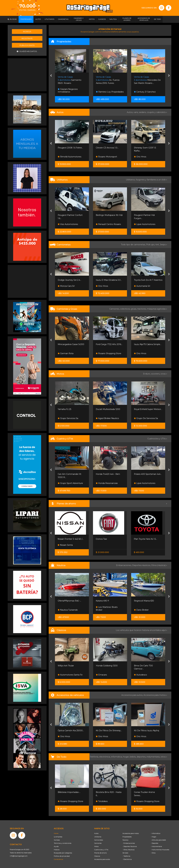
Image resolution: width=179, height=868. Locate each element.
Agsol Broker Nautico (107, 418)
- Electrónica (127, 859)
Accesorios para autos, (132, 695)
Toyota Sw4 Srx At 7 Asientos (148, 280)
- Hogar (153, 837)
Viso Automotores (68, 224)
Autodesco (140, 675)
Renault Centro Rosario (108, 224)
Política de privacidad (62, 856)
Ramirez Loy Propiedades (110, 92)
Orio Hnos (140, 157)
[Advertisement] (27, 74)
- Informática (156, 833)
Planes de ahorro (100, 853)
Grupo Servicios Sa (68, 418)
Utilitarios (98, 837)
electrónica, (105, 757)
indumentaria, (154, 757)
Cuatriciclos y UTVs (101, 850)
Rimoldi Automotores (70, 157)
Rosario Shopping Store (109, 353)
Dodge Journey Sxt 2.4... (70, 280)
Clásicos (97, 856)
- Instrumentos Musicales (160, 850)
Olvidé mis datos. (27, 51)
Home (56, 833)
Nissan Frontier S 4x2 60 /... (71, 539)
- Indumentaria (156, 846)
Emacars (101, 675)
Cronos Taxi (101, 539)
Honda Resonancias (107, 483)
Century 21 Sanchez (145, 92)
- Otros (153, 853)
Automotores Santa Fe (70, 675)
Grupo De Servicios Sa (146, 418)
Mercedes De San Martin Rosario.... (147, 80)
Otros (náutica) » (159, 565)
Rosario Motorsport (106, 157)
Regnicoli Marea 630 (144, 601)
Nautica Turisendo (68, 610)
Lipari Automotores (145, 224)
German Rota (66, 353)
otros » (164, 757)
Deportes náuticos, (142, 565)
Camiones (98, 843)
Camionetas (99, 840)
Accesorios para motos (155, 695)
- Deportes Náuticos (130, 846)
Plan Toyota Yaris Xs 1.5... (145, 539)
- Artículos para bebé (158, 840)
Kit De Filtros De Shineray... (109, 731)
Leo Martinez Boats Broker (107, 608)
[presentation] (51, 76)
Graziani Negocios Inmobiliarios (68, 91)
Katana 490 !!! (102, 601)
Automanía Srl (142, 286)
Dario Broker (141, 610)
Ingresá (27, 32)
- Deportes (154, 843)
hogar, (126, 757)
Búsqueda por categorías (63, 853)
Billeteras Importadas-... (69, 792)
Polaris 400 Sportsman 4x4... (148, 474)
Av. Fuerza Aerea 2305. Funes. (108, 80)
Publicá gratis (27, 45)
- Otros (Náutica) (129, 850)
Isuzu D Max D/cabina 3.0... (109, 280)
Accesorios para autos (102, 859)
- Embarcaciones (129, 843)
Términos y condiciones (63, 843)
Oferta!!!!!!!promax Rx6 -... (69, 601)
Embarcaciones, (124, 565)
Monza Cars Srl (66, 286)
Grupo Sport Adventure (70, 483)
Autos (96, 833)
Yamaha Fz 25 (64, 409)
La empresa (58, 837)
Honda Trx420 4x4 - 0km (108, 474)
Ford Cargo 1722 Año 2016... (109, 344)
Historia (57, 850)
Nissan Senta (65, 545)
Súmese (57, 840)
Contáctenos (58, 859)
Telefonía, (94, 757)
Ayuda (56, 846)
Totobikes (102, 801)
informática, (117, 757)
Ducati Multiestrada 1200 (108, 409)
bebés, (133, 757)
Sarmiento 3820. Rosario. (70, 80)
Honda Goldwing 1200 (107, 666)
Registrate (27, 38)
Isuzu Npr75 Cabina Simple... (148, 344)
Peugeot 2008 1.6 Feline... (70, 148)
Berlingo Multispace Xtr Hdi (109, 215)
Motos (96, 846)
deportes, (142, 757)
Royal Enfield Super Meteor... (148, 409)
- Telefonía (126, 856)
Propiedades (127, 837)
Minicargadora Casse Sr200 (71, 344)
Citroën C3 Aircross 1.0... (107, 148)
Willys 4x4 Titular (66, 666)
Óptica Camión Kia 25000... (71, 731)
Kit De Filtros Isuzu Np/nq (146, 731)
